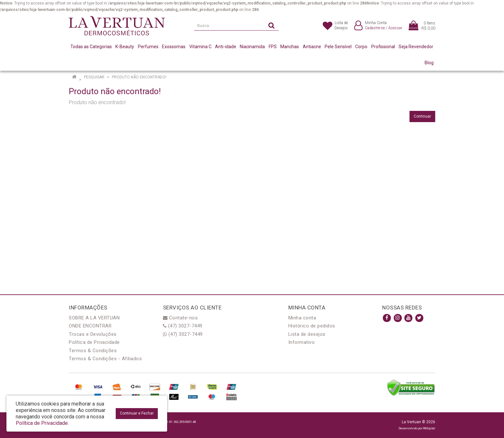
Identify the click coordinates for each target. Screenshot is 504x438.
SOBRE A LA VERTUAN (94, 318)
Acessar (395, 28)
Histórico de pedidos (312, 326)
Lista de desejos (307, 334)
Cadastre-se (375, 28)
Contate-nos (180, 318)
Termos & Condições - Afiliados (105, 359)
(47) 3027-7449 (183, 326)
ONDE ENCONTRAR (90, 326)
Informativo (302, 342)
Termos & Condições (93, 351)
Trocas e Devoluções (93, 334)
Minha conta (302, 318)
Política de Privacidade (94, 342)
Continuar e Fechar (137, 413)
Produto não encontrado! (139, 77)
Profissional (383, 47)
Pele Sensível (338, 47)
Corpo (361, 47)
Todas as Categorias (91, 47)
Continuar (422, 116)
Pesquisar (94, 77)
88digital (429, 428)
